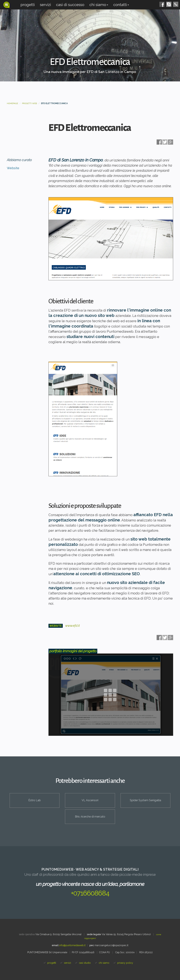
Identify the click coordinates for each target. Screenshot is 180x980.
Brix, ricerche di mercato (90, 817)
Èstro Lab (35, 800)
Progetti (28, 5)
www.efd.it (72, 626)
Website (13, 168)
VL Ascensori (90, 800)
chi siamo (104, 963)
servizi (67, 963)
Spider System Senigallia (145, 800)
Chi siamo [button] (99, 5)
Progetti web (29, 103)
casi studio (85, 963)
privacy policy (125, 963)
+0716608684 (90, 893)
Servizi (45, 5)
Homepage (12, 103)
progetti (52, 963)
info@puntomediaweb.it (72, 945)
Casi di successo (70, 5)
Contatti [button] (121, 5)
